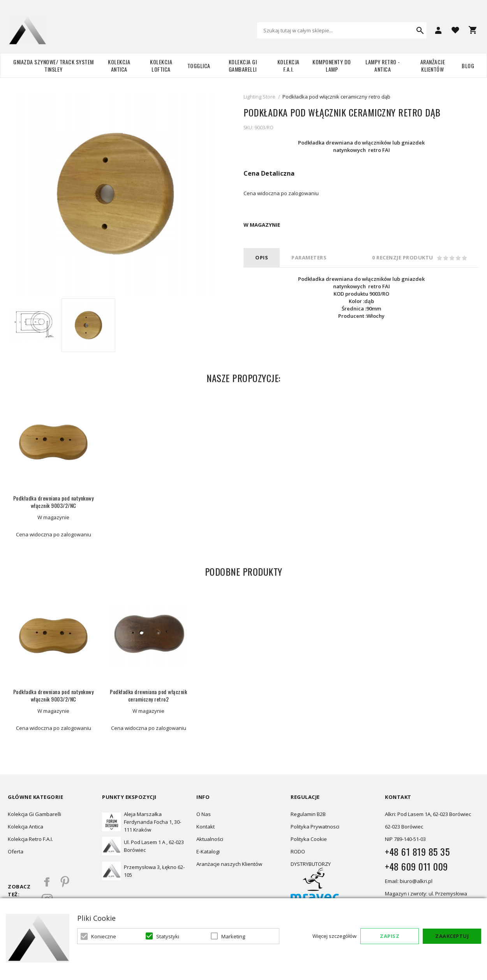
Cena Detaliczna (269, 173)
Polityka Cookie (309, 839)
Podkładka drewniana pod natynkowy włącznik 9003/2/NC (54, 502)
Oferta (16, 851)
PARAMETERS (309, 257)
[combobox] (342, 30)
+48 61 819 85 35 (417, 851)
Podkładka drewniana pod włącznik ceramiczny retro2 (148, 695)
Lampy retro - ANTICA (383, 65)
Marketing (233, 936)
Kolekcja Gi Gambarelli (243, 65)
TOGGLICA (199, 66)
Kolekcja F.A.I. (288, 65)
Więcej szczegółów (334, 936)
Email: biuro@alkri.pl (409, 881)
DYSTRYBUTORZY (311, 864)
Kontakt (206, 827)
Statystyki (168, 936)
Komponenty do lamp (332, 65)
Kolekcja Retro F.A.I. (30, 839)
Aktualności (210, 839)
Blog (468, 66)
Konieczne (104, 936)
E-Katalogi (208, 851)
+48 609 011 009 (416, 866)
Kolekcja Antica (119, 65)
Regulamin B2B (308, 814)
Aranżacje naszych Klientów (229, 864)
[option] (35, 325)
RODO (298, 851)
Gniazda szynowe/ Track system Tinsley (54, 65)
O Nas (204, 814)
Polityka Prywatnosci (315, 827)
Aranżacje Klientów (433, 65)
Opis (262, 257)
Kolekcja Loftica (161, 65)
